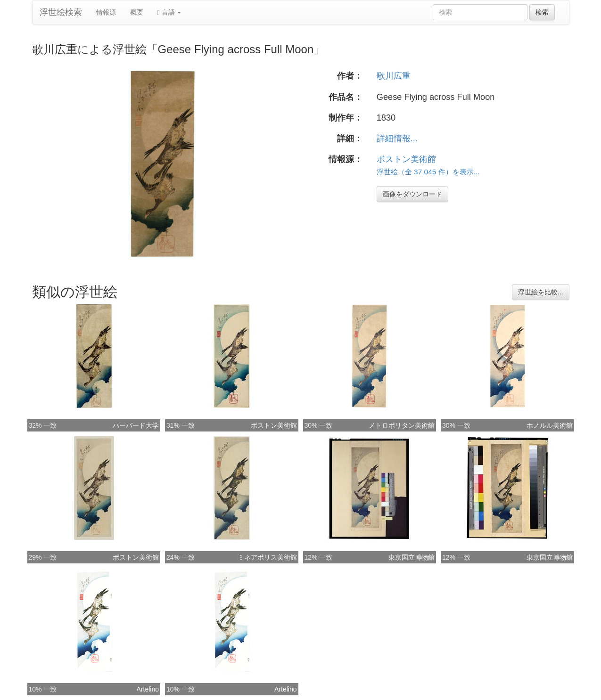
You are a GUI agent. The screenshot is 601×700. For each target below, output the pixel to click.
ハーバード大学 (136, 425)
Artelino (148, 689)
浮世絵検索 (61, 12)
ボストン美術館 (406, 159)
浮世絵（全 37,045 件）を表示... (428, 172)
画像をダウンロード (412, 194)
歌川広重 (394, 76)
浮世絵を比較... (541, 292)
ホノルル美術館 (550, 425)
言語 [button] (169, 12)
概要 (137, 12)
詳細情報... (397, 138)
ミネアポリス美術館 (267, 557)
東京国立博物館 (412, 557)
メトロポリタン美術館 (402, 425)
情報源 (106, 12)
